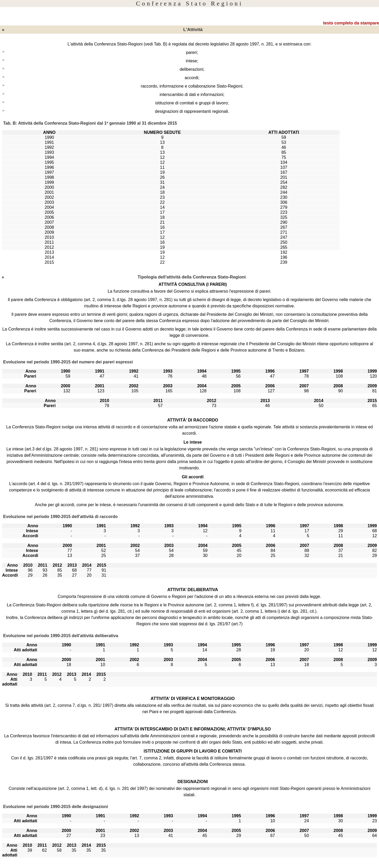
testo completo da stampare (351, 23)
